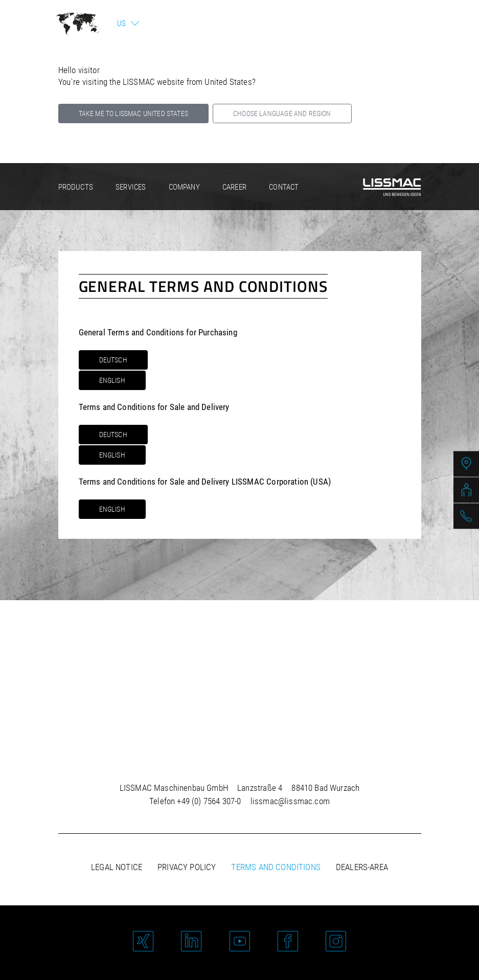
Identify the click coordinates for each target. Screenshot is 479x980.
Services (131, 187)
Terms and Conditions (276, 867)
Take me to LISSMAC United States (133, 113)
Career (234, 187)
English (112, 380)
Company (184, 187)
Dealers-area (362, 867)
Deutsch (113, 360)
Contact (284, 187)
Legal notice (117, 867)
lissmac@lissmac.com (290, 801)
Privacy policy (187, 867)
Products (76, 187)
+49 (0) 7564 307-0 (209, 801)
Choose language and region (282, 113)
